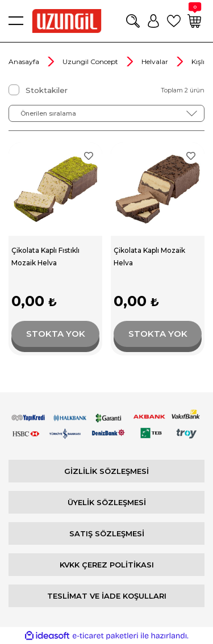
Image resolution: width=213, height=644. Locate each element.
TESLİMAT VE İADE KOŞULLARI (107, 596)
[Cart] (194, 21)
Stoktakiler (47, 90)
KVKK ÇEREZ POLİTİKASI (107, 565)
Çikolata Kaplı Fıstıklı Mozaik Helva (45, 257)
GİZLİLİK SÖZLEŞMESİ (106, 471)
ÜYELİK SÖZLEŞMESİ (107, 502)
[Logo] (67, 21)
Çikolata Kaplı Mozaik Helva (149, 257)
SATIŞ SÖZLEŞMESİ (107, 533)
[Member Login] (153, 21)
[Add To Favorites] (89, 156)
